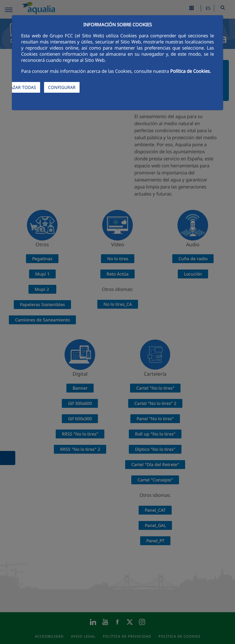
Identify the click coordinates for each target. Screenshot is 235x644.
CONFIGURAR (62, 87)
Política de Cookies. (190, 71)
